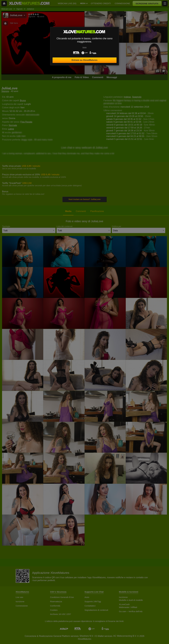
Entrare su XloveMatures (85, 60)
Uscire (84, 47)
